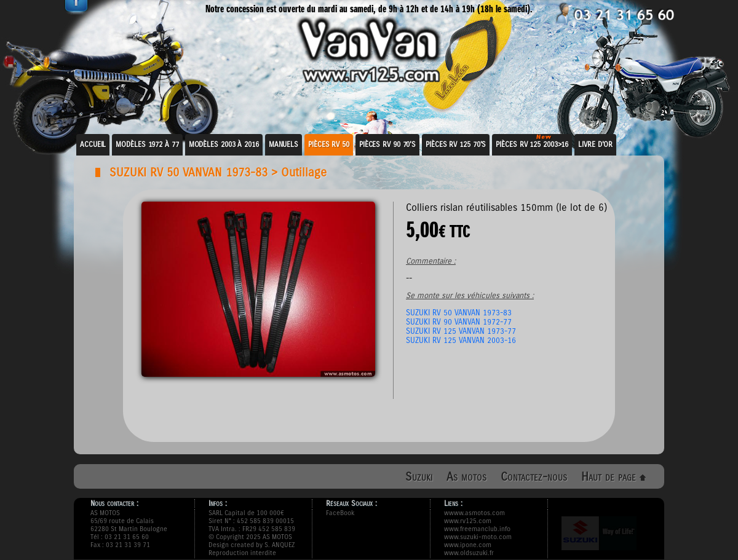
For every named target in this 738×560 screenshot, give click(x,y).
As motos (466, 477)
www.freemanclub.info (477, 529)
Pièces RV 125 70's (456, 144)
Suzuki (419, 477)
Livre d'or (595, 144)
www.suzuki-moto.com (478, 537)
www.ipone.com (468, 545)
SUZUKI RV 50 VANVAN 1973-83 (188, 172)
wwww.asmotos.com (474, 513)
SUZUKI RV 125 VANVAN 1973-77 (461, 331)
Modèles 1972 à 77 (147, 144)
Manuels (284, 144)
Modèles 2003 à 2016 (224, 144)
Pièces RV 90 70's (387, 144)
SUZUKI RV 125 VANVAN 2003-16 (461, 340)
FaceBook (340, 513)
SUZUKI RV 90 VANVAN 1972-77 (459, 322)
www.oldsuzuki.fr (469, 553)
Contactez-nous (534, 477)
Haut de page (613, 477)
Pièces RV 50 (329, 144)
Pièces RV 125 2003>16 (532, 144)
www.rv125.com (468, 521)
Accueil (93, 144)
